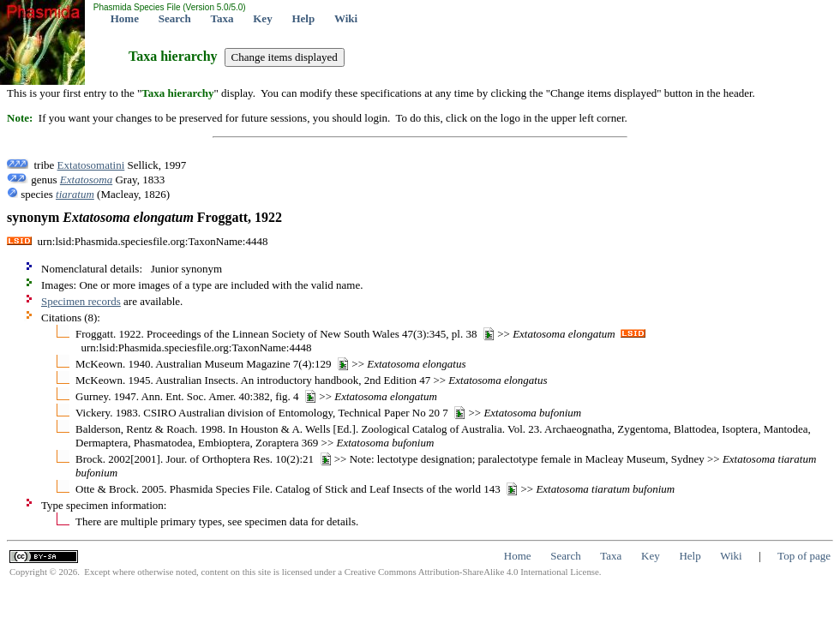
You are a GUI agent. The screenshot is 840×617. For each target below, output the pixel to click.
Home (125, 18)
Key (262, 18)
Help (303, 18)
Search (175, 18)
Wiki (346, 18)
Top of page (804, 556)
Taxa (222, 18)
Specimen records (81, 301)
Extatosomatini (91, 165)
